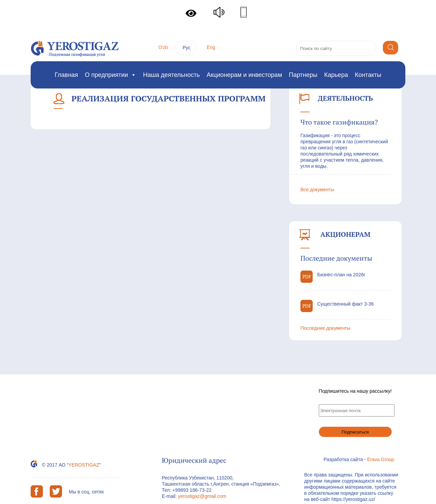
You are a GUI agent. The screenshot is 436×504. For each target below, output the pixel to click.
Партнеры (303, 75)
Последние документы (325, 328)
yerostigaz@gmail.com (202, 496)
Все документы (317, 190)
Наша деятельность (172, 75)
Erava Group (381, 459)
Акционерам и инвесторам (244, 75)
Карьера (336, 75)
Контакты (368, 75)
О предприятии (111, 75)
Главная (67, 75)
